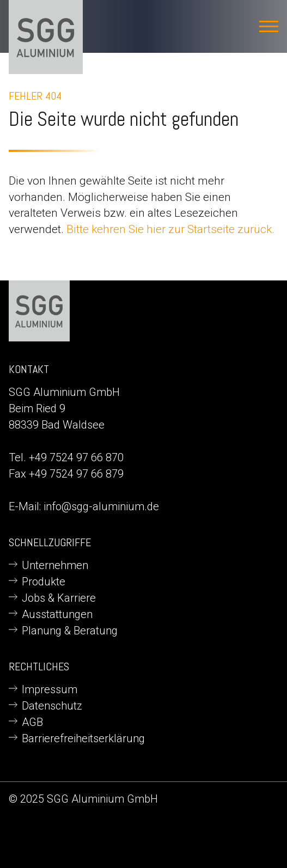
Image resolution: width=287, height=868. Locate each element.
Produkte (44, 582)
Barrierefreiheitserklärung (83, 738)
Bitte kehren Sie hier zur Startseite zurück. (170, 229)
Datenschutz (52, 706)
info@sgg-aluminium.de (101, 506)
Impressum (50, 689)
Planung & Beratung (70, 631)
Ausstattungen (57, 614)
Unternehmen (55, 565)
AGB (32, 722)
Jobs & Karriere (59, 598)
